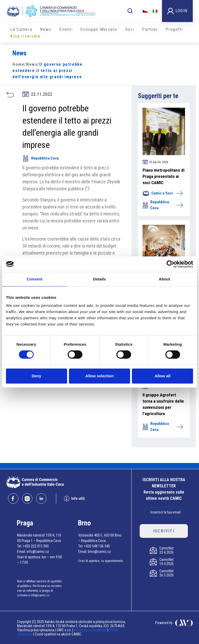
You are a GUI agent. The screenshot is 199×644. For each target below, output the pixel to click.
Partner (150, 29)
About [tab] (165, 279)
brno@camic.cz (99, 552)
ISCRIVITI (164, 531)
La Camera (21, 29)
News (46, 29)
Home (18, 64)
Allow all (163, 376)
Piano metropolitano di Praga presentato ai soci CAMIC (164, 176)
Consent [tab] (35, 279)
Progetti (174, 29)
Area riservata (25, 36)
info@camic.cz (38, 552)
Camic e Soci (162, 193)
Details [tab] (99, 279)
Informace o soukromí (91, 630)
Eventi (66, 29)
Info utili (74, 499)
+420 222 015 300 (36, 546)
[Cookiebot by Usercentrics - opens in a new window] (170, 264)
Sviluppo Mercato (99, 29)
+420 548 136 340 (97, 546)
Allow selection (99, 376)
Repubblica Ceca (41, 158)
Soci (130, 29)
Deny (36, 376)
